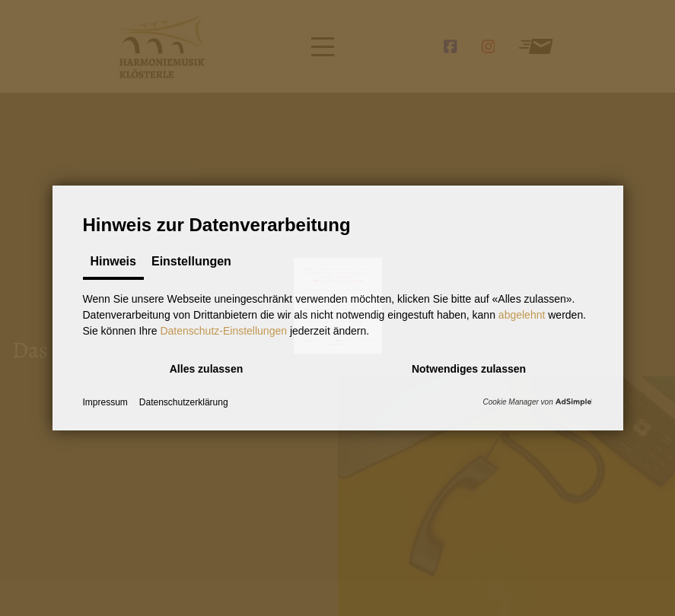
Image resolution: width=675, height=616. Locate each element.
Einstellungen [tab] (191, 261)
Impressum (105, 402)
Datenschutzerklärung (184, 402)
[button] (207, 368)
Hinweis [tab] (113, 261)
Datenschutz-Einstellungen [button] (223, 331)
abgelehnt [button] (522, 315)
